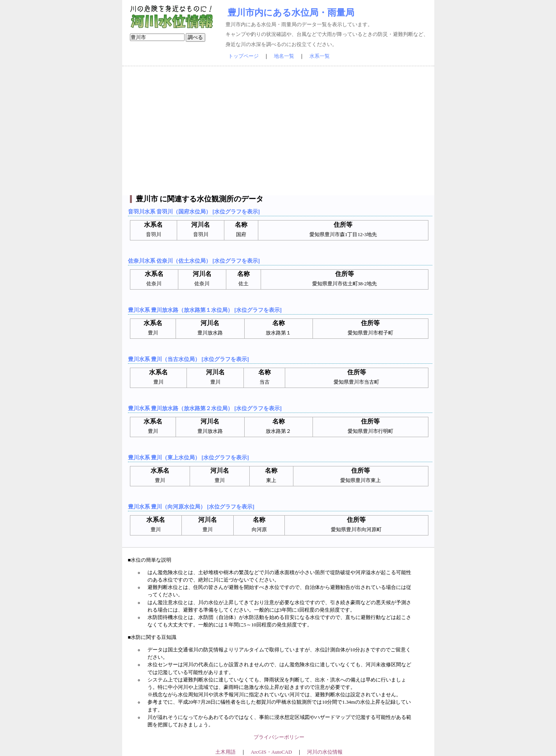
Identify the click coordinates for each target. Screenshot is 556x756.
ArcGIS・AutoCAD (271, 752)
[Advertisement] (278, 131)
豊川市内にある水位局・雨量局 (291, 12)
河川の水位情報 (325, 752)
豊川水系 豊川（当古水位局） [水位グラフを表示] (188, 359)
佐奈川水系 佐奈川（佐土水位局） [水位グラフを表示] (194, 261)
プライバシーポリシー (279, 737)
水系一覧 (320, 56)
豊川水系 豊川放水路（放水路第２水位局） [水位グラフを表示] (205, 408)
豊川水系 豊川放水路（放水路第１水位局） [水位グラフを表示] (205, 310)
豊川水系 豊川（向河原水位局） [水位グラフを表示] (191, 507)
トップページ (243, 56)
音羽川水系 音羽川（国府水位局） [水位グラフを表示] (194, 212)
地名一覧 (284, 56)
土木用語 (226, 752)
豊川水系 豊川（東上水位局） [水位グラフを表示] (188, 457)
